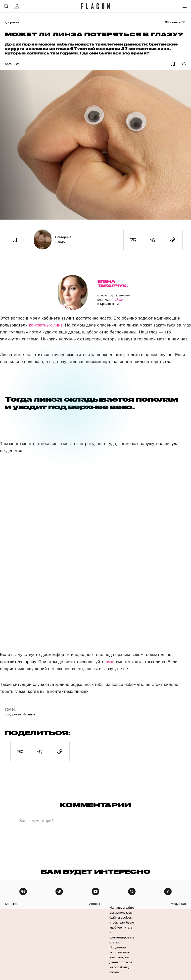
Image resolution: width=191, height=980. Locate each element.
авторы (94, 904)
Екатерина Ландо (63, 240)
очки (110, 662)
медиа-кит (178, 904)
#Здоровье (13, 714)
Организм (12, 64)
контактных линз (46, 325)
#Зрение (29, 714)
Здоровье (12, 22)
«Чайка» (117, 300)
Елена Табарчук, (113, 284)
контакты (12, 904)
